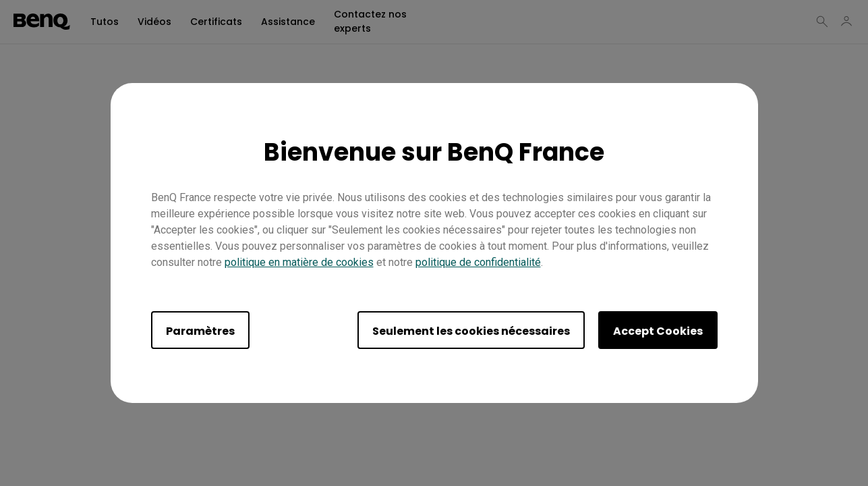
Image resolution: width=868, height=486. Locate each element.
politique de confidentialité (478, 262)
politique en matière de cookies (299, 262)
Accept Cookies (658, 331)
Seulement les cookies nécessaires (471, 331)
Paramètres (200, 331)
